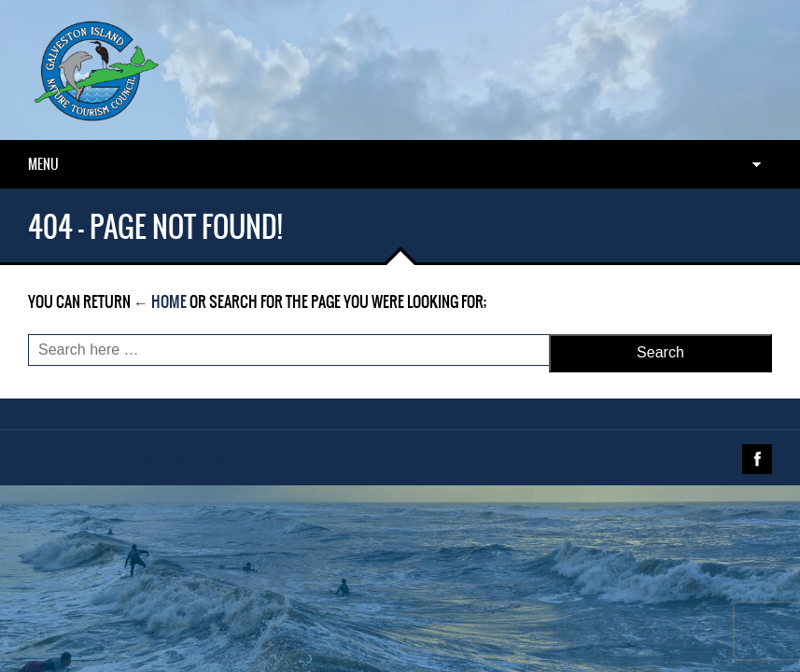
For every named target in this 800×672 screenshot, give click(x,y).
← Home (160, 301)
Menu (43, 164)
